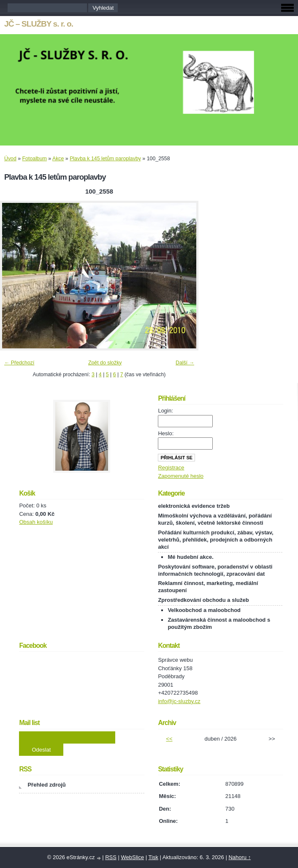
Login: (165, 411)
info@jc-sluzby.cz (179, 701)
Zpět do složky (105, 363)
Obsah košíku (36, 522)
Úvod (10, 159)
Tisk (153, 857)
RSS (111, 857)
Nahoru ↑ (240, 857)
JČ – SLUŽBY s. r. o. (39, 24)
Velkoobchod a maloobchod (204, 610)
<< (169, 739)
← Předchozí (19, 363)
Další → (185, 363)
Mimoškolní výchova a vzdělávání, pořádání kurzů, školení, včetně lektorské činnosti (215, 519)
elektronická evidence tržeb (194, 506)
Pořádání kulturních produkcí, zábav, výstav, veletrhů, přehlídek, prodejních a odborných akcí (215, 540)
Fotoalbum (35, 159)
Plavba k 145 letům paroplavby (105, 159)
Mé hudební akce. (190, 557)
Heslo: (166, 433)
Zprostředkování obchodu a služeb (203, 600)
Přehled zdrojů (46, 785)
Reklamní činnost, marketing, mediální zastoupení (208, 587)
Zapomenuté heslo (181, 476)
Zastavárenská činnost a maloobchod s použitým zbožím (219, 623)
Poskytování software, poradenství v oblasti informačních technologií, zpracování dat (215, 570)
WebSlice (132, 857)
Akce (58, 159)
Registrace (171, 468)
